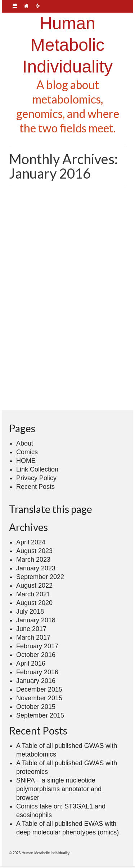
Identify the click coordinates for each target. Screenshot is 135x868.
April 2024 (31, 542)
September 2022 (40, 577)
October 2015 (36, 707)
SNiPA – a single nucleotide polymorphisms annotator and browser (59, 789)
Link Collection (37, 469)
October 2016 (36, 655)
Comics (27, 452)
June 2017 (31, 629)
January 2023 (36, 568)
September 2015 (40, 715)
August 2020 (34, 603)
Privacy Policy (36, 478)
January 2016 (36, 681)
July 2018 (30, 611)
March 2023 (33, 560)
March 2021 (33, 594)
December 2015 (39, 689)
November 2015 (39, 698)
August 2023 (34, 551)
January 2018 (36, 620)
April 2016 (31, 663)
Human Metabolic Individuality (67, 45)
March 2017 (33, 637)
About (25, 443)
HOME (26, 461)
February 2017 (37, 646)
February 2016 (37, 672)
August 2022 (34, 586)
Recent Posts (35, 487)
